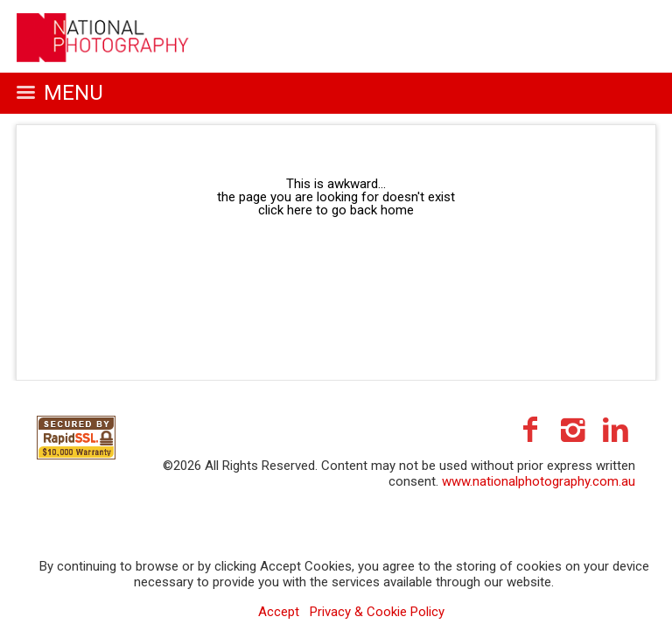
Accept (279, 612)
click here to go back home (336, 210)
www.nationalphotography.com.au (539, 481)
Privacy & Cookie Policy (377, 612)
